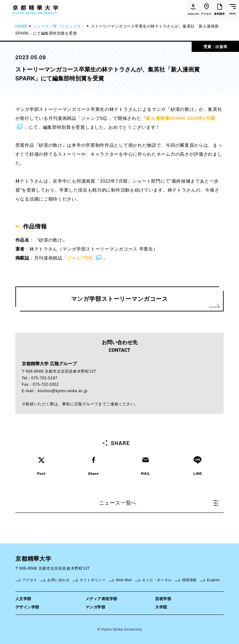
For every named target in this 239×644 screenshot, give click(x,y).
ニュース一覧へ (159, 503)
